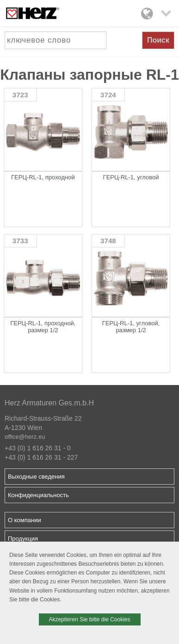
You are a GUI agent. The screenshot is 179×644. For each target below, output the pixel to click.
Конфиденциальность (38, 495)
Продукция (23, 539)
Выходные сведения (36, 477)
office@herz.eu (25, 437)
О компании (25, 520)
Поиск (158, 40)
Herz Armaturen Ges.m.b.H (49, 403)
